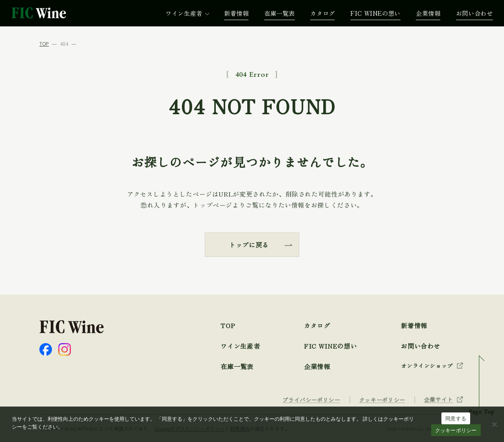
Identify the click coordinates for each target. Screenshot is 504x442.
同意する (456, 419)
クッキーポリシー (456, 430)
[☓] (494, 424)
